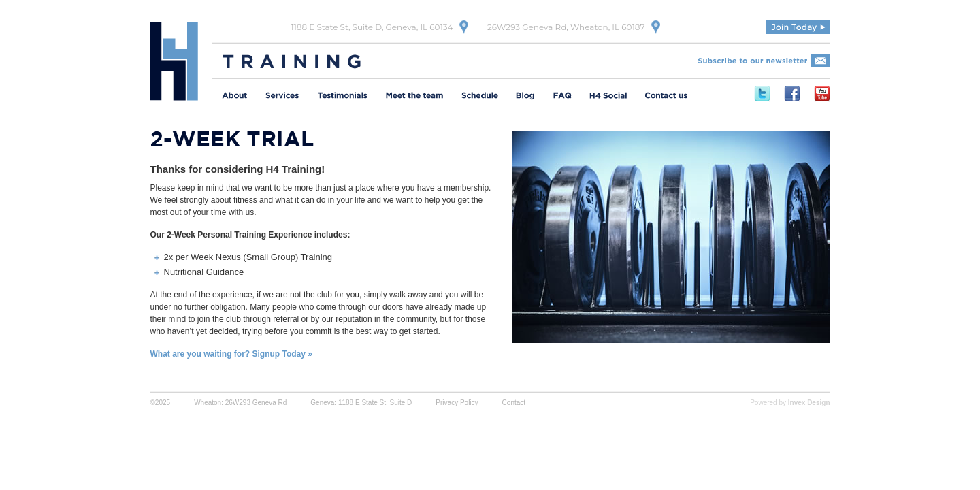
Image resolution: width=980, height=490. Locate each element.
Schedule (480, 97)
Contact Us (666, 97)
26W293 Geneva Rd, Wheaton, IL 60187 (566, 27)
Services (282, 97)
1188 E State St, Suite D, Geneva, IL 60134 (372, 27)
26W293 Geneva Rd (256, 403)
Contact (514, 403)
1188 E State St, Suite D (375, 403)
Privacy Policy (457, 403)
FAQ (562, 97)
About (235, 97)
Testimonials (342, 97)
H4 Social (608, 97)
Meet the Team (414, 97)
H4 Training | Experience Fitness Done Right (174, 61)
